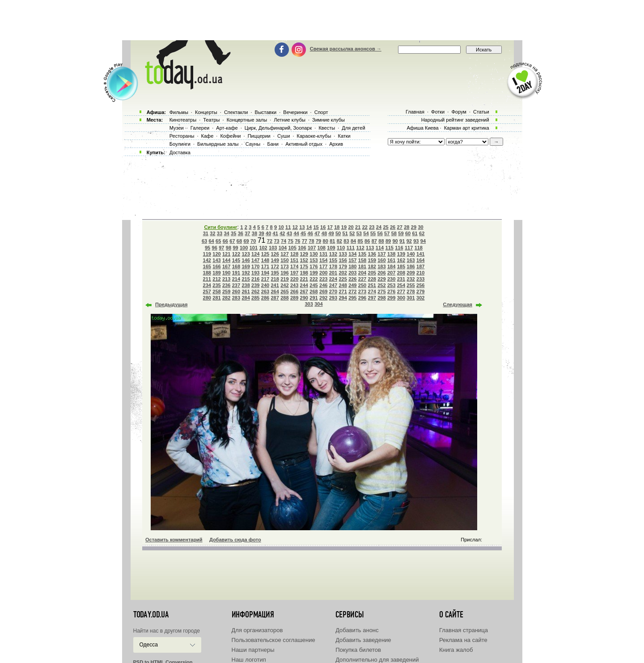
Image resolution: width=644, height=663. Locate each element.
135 (362, 254)
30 (420, 227)
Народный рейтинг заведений (455, 120)
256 (420, 285)
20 (351, 227)
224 (333, 279)
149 (275, 260)
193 (255, 273)
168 (236, 266)
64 (211, 241)
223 (323, 279)
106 (302, 248)
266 (294, 291)
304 (318, 304)
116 (399, 248)
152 (304, 260)
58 (394, 233)
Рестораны (182, 136)
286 (265, 298)
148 (265, 260)
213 (226, 279)
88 (381, 241)
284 (246, 298)
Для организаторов (257, 630)
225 (343, 279)
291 (314, 298)
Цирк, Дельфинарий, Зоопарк (278, 128)
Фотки (438, 112)
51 (345, 233)
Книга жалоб (456, 650)
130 (314, 254)
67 (232, 241)
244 (304, 285)
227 (362, 279)
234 (207, 285)
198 (304, 273)
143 (216, 260)
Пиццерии (259, 136)
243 (294, 285)
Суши (284, 136)
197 (294, 273)
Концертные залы (247, 120)
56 (380, 233)
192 (246, 273)
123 (246, 254)
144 (226, 260)
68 (239, 241)
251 (372, 285)
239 (255, 285)
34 (226, 233)
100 (244, 248)
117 (409, 248)
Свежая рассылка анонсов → (346, 49)
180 (352, 266)
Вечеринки (295, 112)
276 (391, 291)
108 (322, 248)
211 (207, 279)
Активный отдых (304, 144)
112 (360, 248)
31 (206, 233)
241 (275, 285)
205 (372, 273)
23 (372, 227)
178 (333, 266)
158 (362, 260)
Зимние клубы (328, 120)
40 (268, 233)
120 (216, 254)
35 (233, 233)
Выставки (266, 112)
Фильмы (179, 112)
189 (216, 273)
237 (236, 285)
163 (411, 260)
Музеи (177, 128)
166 (216, 266)
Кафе (208, 136)
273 (362, 291)
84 (353, 241)
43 (289, 233)
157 (352, 260)
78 (311, 241)
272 (352, 291)
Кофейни (230, 136)
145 (236, 260)
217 (265, 279)
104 (283, 248)
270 (333, 291)
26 (393, 227)
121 (226, 254)
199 (314, 273)
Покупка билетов (358, 650)
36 (241, 233)
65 (218, 241)
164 (420, 260)
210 (420, 273)
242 (284, 285)
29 (414, 227)
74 (284, 241)
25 (386, 227)
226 (352, 279)
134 (352, 254)
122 (236, 254)
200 (323, 273)
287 (275, 298)
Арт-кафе (227, 128)
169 (246, 266)
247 (333, 285)
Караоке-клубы (314, 136)
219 (284, 279)
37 (247, 233)
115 (390, 248)
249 (352, 285)
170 (255, 266)
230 (391, 279)
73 (276, 241)
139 (401, 254)
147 (255, 260)
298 (381, 298)
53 (359, 233)
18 (337, 227)
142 (207, 260)
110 (341, 248)
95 (208, 248)
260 (236, 291)
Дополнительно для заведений (377, 660)
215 (246, 279)
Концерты (206, 112)
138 (391, 254)
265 (284, 291)
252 (381, 285)
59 (401, 233)
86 (367, 241)
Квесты (327, 128)
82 (339, 241)
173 (284, 266)
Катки (344, 136)
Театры (211, 120)
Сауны (253, 144)
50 (338, 233)
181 (362, 266)
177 (323, 266)
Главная (415, 112)
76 (297, 241)
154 (323, 260)
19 (344, 227)
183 (381, 266)
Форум (459, 112)
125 (265, 254)
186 (411, 266)
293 (333, 298)
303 (309, 304)
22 (365, 227)
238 (246, 285)
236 (226, 285)
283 (236, 298)
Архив (336, 144)
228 (372, 279)
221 (304, 279)
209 (411, 273)
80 (326, 241)
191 (236, 273)
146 (246, 260)
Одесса (149, 645)
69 (246, 241)
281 (216, 298)
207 (391, 273)
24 (379, 227)
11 (288, 227)
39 (261, 233)
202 (343, 273)
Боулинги (180, 144)
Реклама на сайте (463, 640)
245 (314, 285)
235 (216, 285)
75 (291, 241)
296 (362, 298)
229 (381, 279)
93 (416, 241)
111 (351, 248)
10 (281, 227)
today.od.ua (151, 615)
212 (216, 279)
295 (352, 298)
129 (304, 254)
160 (381, 260)
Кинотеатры (183, 120)
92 (409, 241)
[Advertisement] (322, 20)
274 (372, 291)
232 (411, 279)
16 (323, 227)
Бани (273, 144)
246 (323, 285)
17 (330, 227)
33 (220, 233)
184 (391, 266)
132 (333, 254)
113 (370, 248)
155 (333, 260)
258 (216, 291)
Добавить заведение (363, 640)
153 (314, 260)
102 (263, 248)
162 (401, 260)
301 (411, 298)
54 (366, 233)
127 (284, 254)
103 (273, 248)
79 (318, 241)
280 (207, 298)
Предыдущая (171, 304)
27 (400, 227)
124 (255, 254)
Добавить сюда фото (235, 540)
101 (254, 248)
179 (343, 266)
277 (401, 291)
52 (352, 233)
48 (324, 233)
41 (275, 233)
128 (294, 254)
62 (422, 233)
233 (420, 279)
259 (226, 291)
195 (275, 273)
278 (411, 291)
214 (236, 279)
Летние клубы (290, 120)
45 (303, 233)
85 (360, 241)
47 (317, 233)
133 (343, 254)
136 (372, 254)
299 (391, 298)
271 (343, 291)
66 (225, 241)
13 (302, 227)
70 (253, 241)
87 (374, 241)
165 (207, 266)
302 (420, 298)
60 (408, 233)
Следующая (458, 304)
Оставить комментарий (174, 540)
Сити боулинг (220, 227)
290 (304, 298)
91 (402, 241)
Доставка (180, 152)
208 (401, 273)
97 (221, 248)
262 (255, 291)
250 (362, 285)
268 (314, 291)
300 (401, 298)
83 (346, 241)
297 (372, 298)
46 (310, 233)
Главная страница (464, 630)
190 (226, 273)
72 (270, 241)
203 (352, 273)
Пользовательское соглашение (273, 640)
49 (331, 233)
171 (265, 266)
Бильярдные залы (218, 144)
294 (343, 298)
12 (295, 227)
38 (254, 233)
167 (226, 266)
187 (420, 266)
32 (212, 233)
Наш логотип (249, 660)
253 (391, 285)
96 (215, 248)
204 (362, 273)
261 (246, 291)
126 (275, 254)
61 (415, 233)
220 (294, 279)
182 (372, 266)
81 (332, 241)
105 (292, 248)
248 (343, 285)
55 (373, 233)
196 (284, 273)
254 (401, 285)
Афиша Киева (422, 128)
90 (395, 241)
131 (323, 254)
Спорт (321, 112)
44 (296, 233)
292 (323, 298)
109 (331, 248)
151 (294, 260)
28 (407, 227)
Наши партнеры (253, 650)
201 (333, 273)
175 (304, 266)
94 (423, 241)
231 (401, 279)
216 (255, 279)
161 (391, 260)
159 (372, 260)
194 (265, 273)
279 (420, 291)
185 (401, 266)
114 (380, 248)
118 (419, 248)
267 (304, 291)
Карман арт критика (467, 128)
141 (420, 254)
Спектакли (236, 112)
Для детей (353, 128)
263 (265, 291)
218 (275, 279)
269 (323, 291)
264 (275, 291)
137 (381, 254)
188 (207, 273)
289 (294, 298)
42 (282, 233)
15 (316, 227)
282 (226, 298)
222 (314, 279)
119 (207, 254)
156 (343, 260)
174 (294, 266)
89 (388, 241)
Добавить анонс (357, 630)
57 (387, 233)
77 (305, 241)
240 (265, 285)
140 (411, 254)
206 (381, 273)
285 (255, 298)
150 (284, 260)
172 (275, 266)
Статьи (481, 112)
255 (411, 285)
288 (284, 298)
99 (235, 248)
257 (207, 291)
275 (381, 291)
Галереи (200, 128)
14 (309, 227)
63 (204, 241)
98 (229, 248)
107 (312, 248)
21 (358, 227)
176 (314, 266)
